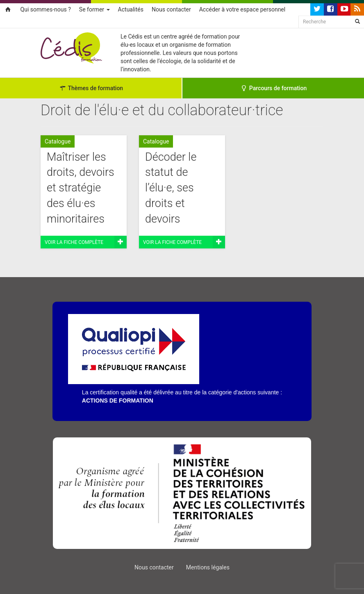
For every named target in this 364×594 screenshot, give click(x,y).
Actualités (131, 9)
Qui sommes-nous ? (46, 9)
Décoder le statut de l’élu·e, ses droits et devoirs (171, 188)
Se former (94, 9)
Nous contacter (171, 9)
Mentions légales (208, 567)
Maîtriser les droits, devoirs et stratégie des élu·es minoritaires (81, 188)
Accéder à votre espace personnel (242, 9)
